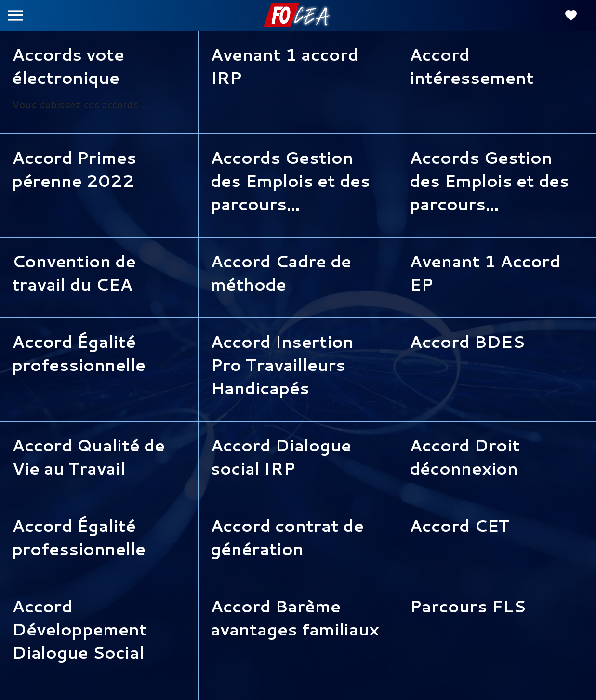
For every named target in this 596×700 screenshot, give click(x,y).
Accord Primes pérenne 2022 (74, 169)
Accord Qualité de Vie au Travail (88, 457)
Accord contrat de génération (287, 537)
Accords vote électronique (68, 66)
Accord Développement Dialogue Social (79, 629)
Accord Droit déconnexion (465, 457)
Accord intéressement (472, 66)
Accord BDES (467, 342)
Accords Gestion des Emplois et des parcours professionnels (290, 181)
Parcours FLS (468, 606)
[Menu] (15, 15)
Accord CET (460, 526)
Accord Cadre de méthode (281, 273)
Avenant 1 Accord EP (485, 273)
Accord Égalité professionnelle (79, 353)
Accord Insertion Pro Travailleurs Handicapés (282, 365)
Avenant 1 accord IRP (285, 66)
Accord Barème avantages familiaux (295, 618)
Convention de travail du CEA (74, 273)
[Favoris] (571, 15)
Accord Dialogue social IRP (281, 457)
